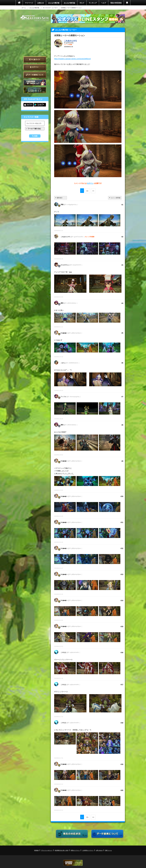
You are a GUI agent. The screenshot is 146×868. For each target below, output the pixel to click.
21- (87, 191)
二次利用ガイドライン (88, 850)
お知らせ (41, 3)
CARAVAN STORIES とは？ (35, 82)
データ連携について (35, 75)
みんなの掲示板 (54, 3)
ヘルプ (104, 3)
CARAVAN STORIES (73, 863)
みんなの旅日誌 (69, 3)
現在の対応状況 (116, 3)
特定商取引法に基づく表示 (62, 850)
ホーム (24, 8)
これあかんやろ (70, 40)
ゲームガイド (35, 90)
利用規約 (36, 850)
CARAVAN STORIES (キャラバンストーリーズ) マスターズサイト (35, 18)
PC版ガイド (35, 59)
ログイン (35, 67)
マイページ (29, 3)
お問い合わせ (99, 850)
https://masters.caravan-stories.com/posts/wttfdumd (72, 59)
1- (82, 191)
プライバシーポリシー (47, 850)
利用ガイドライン (75, 850)
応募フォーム (108, 850)
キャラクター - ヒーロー (50, 8)
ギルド (82, 3)
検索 (36, 136)
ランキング (93, 3)
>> (93, 191)
